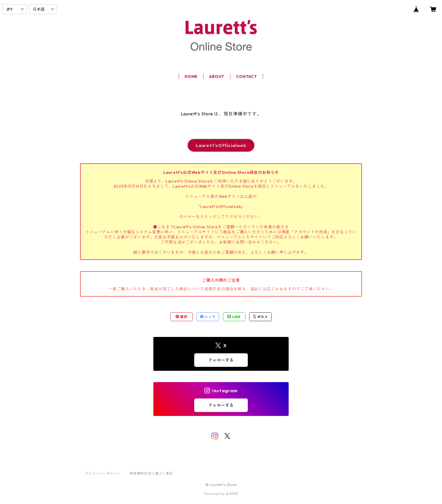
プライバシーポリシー (103, 473)
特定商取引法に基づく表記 (151, 473)
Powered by (221, 494)
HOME (191, 76)
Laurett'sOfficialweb (221, 145)
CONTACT (247, 76)
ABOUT (217, 76)
